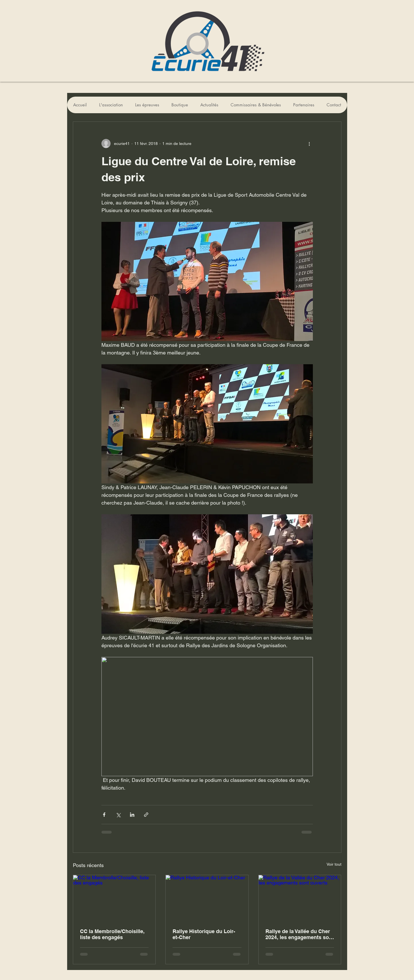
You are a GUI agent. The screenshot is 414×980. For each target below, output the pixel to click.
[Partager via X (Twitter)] (118, 815)
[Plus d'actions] (309, 144)
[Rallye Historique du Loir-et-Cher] (207, 898)
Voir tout (334, 864)
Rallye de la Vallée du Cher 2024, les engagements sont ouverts (300, 934)
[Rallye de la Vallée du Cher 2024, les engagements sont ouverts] (300, 898)
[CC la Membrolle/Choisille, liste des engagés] (114, 898)
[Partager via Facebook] (104, 815)
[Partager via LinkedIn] (132, 815)
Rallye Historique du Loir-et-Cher (204, 934)
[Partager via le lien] (146, 815)
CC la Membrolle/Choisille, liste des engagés (112, 934)
